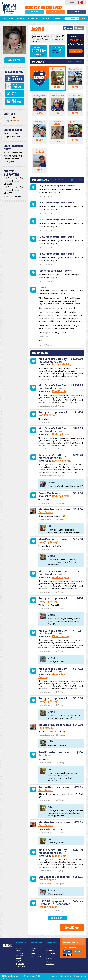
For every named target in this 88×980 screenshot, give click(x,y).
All (42, 180)
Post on (18, 78)
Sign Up (34, 12)
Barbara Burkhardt (39, 151)
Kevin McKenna (57, 95)
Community (45, 18)
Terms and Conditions (80, 976)
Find (83, 18)
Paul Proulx (57, 69)
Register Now (20, 949)
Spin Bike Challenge (21, 965)
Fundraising (33, 18)
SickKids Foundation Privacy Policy (62, 976)
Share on (18, 94)
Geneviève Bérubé (57, 123)
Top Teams (50, 953)
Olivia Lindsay (75, 95)
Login (77, 12)
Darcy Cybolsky (39, 95)
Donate (56, 12)
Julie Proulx (75, 122)
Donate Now (76, 51)
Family (16, 120)
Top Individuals (50, 949)
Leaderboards (56, 18)
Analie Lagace (39, 122)
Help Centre (36, 956)
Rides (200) (57, 180)
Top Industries (50, 963)
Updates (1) (48, 180)
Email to (18, 86)
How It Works (21, 18)
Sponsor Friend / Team (20, 955)
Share (69, 28)
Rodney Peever (75, 69)
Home (5, 18)
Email (80, 28)
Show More (57, 918)
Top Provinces (50, 957)
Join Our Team (15, 60)
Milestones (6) (67, 180)
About (11, 18)
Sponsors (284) (78, 180)
